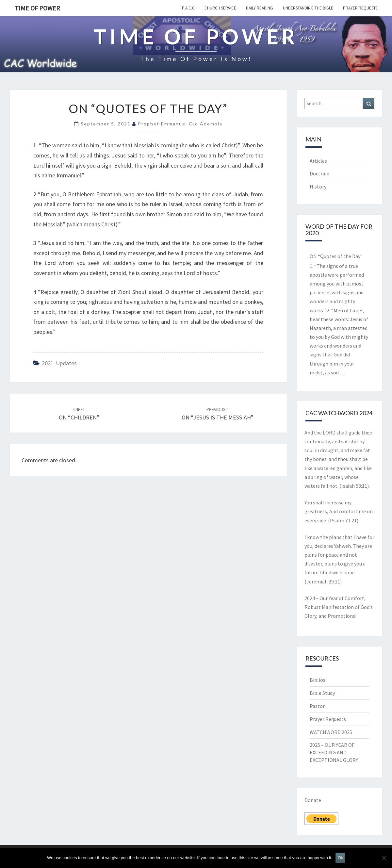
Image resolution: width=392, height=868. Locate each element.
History (318, 187)
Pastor (317, 706)
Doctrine (319, 173)
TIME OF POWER (37, 8)
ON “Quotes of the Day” (336, 256)
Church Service (220, 8)
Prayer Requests (360, 8)
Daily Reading (260, 8)
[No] (384, 858)
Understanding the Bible (308, 8)
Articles (318, 161)
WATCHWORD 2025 (331, 732)
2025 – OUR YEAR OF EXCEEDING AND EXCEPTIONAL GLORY (334, 752)
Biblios (318, 680)
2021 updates (59, 363)
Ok (340, 858)
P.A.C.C (188, 8)
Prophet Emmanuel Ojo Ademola (180, 124)
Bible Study (322, 693)
